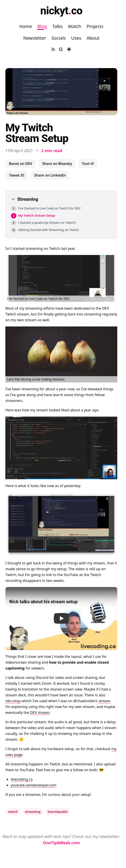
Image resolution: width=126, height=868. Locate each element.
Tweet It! (17, 175)
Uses (76, 38)
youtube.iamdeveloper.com (34, 785)
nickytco (61, 11)
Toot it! (88, 164)
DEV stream (40, 713)
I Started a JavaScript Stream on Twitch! (47, 223)
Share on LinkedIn (50, 175)
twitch (13, 812)
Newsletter (35, 38)
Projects (95, 26)
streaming (33, 812)
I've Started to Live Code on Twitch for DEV (49, 208)
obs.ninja (13, 701)
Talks (57, 26)
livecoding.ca (22, 779)
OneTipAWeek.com (61, 843)
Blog (42, 26)
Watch (75, 26)
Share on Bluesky (57, 164)
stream (104, 701)
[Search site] (61, 49)
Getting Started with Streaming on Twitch (49, 230)
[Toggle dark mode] (69, 49)
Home (26, 26)
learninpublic (58, 812)
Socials (59, 38)
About (93, 38)
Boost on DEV (21, 164)
